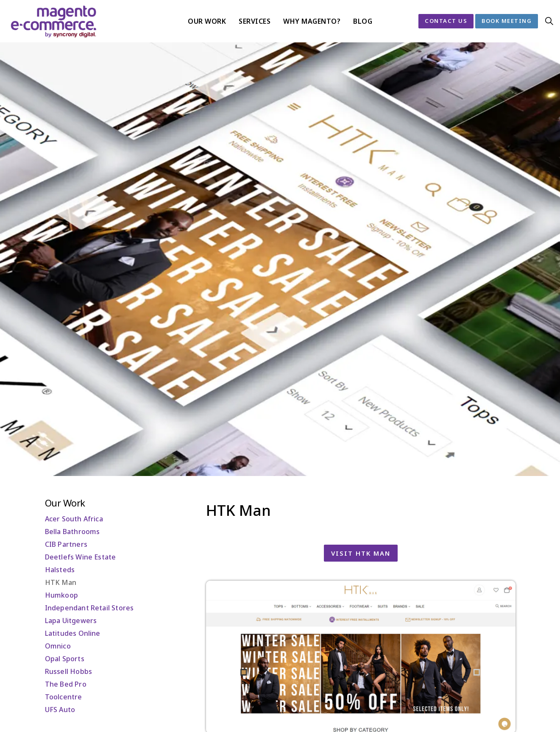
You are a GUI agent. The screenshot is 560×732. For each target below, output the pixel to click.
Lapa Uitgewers (71, 621)
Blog (363, 21)
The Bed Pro (66, 684)
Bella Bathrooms (72, 532)
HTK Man (61, 582)
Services (255, 21)
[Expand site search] (549, 21)
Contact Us (446, 21)
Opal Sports (65, 659)
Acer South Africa (74, 519)
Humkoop (61, 595)
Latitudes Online (73, 633)
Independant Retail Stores (89, 608)
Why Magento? (312, 21)
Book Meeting (507, 21)
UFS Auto (60, 710)
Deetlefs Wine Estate (81, 557)
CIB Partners (66, 544)
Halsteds (60, 570)
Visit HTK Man (361, 553)
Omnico (58, 646)
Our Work (207, 21)
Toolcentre (64, 697)
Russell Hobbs (69, 671)
